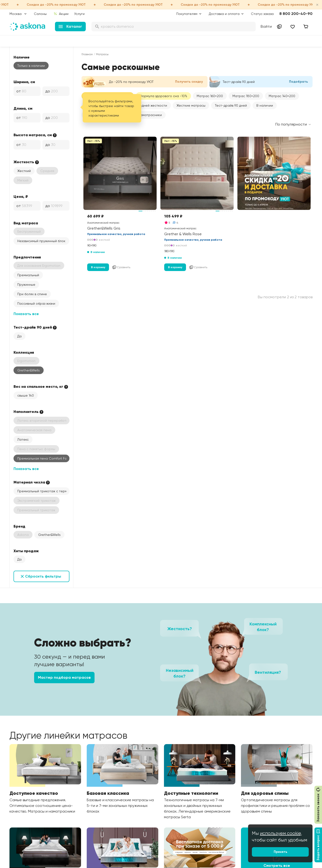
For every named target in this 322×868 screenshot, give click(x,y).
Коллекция (24, 352)
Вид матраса (26, 223)
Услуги (79, 14)
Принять (280, 852)
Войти (266, 26)
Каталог (70, 26)
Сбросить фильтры (43, 576)
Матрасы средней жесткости (143, 105)
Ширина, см (24, 82)
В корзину (98, 267)
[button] (210, 96)
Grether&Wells (29, 370)
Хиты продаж (26, 551)
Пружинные (26, 285)
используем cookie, (281, 833)
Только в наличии (31, 66)
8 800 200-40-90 (296, 14)
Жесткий (24, 171)
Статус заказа (262, 14)
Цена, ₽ (21, 196)
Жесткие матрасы (191, 105)
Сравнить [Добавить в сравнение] (121, 267)
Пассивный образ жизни (36, 303)
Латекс (23, 439)
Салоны (40, 14)
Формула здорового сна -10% (163, 96)
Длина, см (23, 108)
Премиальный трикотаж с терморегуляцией (43, 491)
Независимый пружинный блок (41, 241)
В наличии (265, 105)
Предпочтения (27, 257)
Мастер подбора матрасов (64, 677)
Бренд (19, 526)
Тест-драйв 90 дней (231, 105)
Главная (87, 54)
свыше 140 (26, 395)
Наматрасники (150, 115)
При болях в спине (32, 294)
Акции (61, 14)
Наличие (22, 57)
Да (19, 336)
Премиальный (28, 275)
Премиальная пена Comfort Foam (43, 458)
